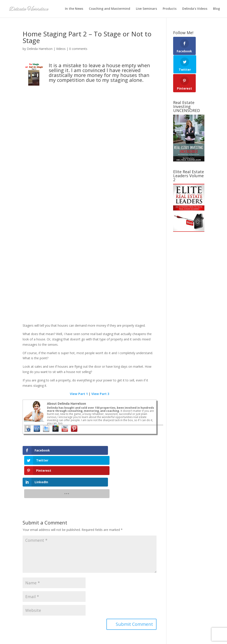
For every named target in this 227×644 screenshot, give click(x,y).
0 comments (78, 49)
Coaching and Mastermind (110, 9)
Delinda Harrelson (40, 49)
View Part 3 (100, 394)
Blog (216, 9)
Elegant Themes (57, 638)
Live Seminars (146, 9)
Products (170, 9)
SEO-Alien (89, 638)
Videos (61, 49)
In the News (74, 9)
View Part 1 (79, 394)
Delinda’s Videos (195, 9)
